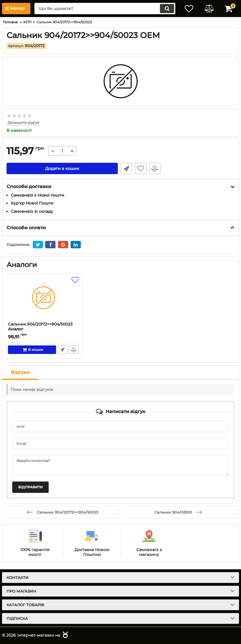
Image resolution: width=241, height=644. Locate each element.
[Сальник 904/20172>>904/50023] (43, 298)
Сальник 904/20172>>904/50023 (43, 329)
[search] (105, 9)
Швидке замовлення (126, 168)
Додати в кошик (62, 168)
